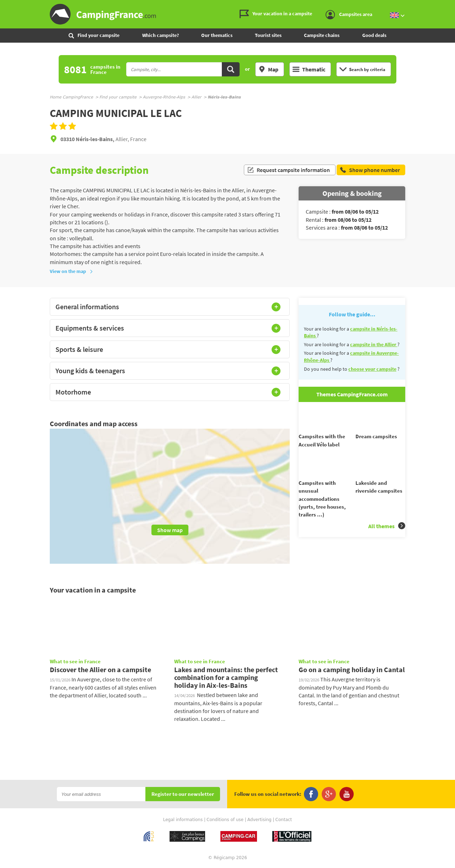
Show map (170, 530)
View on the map (71, 271)
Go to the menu (446, 6)
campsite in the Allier (374, 344)
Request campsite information (288, 170)
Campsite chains (322, 35)
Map (268, 69)
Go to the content (450, 6)
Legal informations (183, 820)
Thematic (309, 69)
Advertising (259, 820)
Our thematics (217, 35)
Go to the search (454, 6)
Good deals (374, 35)
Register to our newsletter (183, 794)
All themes (387, 539)
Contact (284, 820)
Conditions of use (225, 820)
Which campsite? (160, 35)
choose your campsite (372, 369)
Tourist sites (268, 35)
